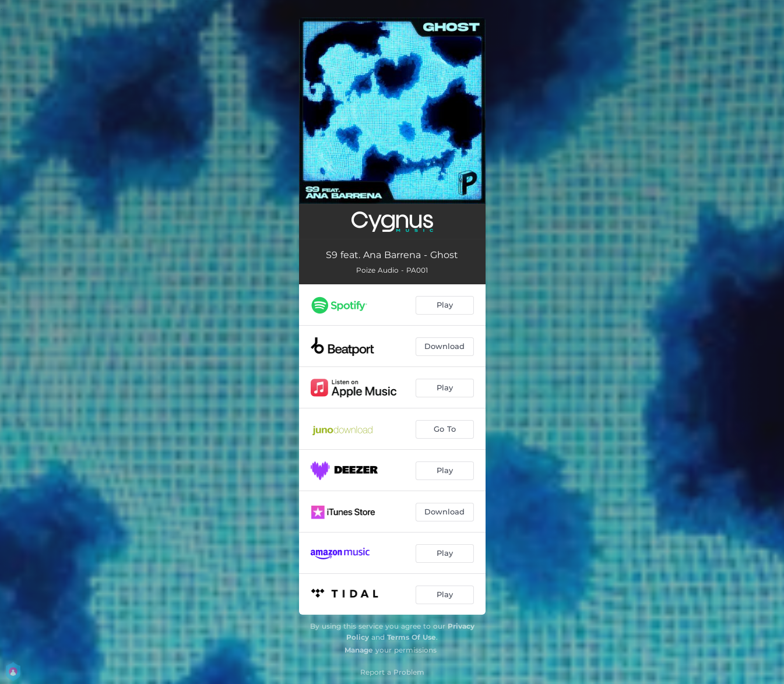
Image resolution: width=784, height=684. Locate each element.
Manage (359, 650)
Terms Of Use (412, 637)
